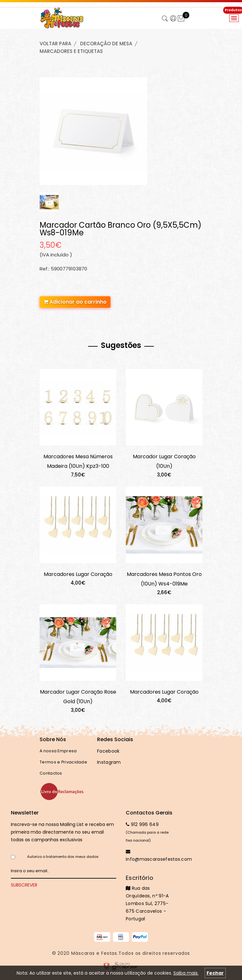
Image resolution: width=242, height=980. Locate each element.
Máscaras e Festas (94, 953)
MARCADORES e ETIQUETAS (71, 51)
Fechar (215, 973)
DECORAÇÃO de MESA (106, 44)
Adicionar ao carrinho (75, 302)
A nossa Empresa (58, 751)
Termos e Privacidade (63, 762)
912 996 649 (142, 824)
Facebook (108, 751)
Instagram (109, 762)
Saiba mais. (186, 973)
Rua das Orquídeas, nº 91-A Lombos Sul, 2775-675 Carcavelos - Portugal (150, 898)
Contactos (51, 773)
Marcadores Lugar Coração (78, 574)
